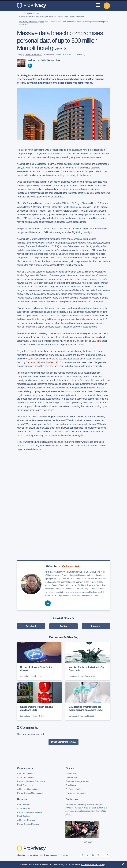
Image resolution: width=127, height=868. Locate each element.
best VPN (92, 446)
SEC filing (96, 341)
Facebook (31, 626)
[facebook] (82, 855)
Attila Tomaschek (50, 60)
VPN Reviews (23, 805)
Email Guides (72, 785)
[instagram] (98, 855)
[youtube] (93, 855)
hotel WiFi (25, 446)
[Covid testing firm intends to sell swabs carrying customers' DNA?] (88, 701)
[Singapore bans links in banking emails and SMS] (39, 701)
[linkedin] (30, 66)
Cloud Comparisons (26, 777)
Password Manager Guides (78, 781)
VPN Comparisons (25, 774)
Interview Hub (32, 855)
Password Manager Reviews (30, 812)
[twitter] (87, 855)
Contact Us (63, 855)
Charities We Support (48, 855)
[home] (20, 13)
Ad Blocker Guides (74, 789)
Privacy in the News (32, 13)
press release (87, 75)
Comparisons (25, 768)
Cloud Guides (72, 777)
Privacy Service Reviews (28, 824)
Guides (70, 768)
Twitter (64, 626)
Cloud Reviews (24, 809)
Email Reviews (24, 816)
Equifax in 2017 (53, 362)
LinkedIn (96, 626)
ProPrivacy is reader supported (32, 22)
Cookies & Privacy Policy (93, 865)
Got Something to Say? (63, 742)
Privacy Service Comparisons (30, 793)
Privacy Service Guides (76, 793)
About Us (21, 855)
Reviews (22, 799)
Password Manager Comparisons (32, 781)
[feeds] (108, 855)
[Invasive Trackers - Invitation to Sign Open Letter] (88, 661)
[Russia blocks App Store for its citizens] (39, 661)
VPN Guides (71, 774)
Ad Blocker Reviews (26, 820)
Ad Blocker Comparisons (28, 789)
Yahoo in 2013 (33, 362)
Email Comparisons (26, 785)
